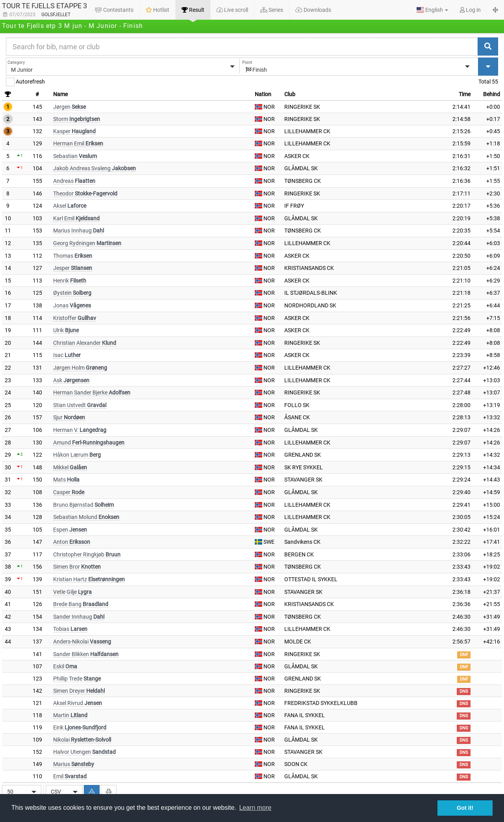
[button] (432, 10)
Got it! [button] (465, 808)
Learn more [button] (255, 808)
